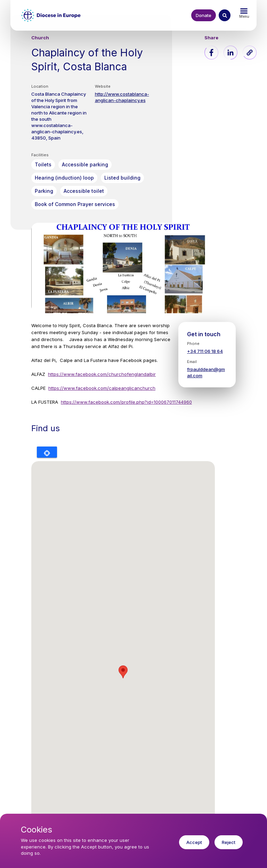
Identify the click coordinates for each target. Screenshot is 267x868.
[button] (250, 53)
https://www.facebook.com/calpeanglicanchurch (102, 388)
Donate (204, 15)
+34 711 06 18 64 (205, 351)
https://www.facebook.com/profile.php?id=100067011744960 (126, 402)
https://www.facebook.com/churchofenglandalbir (102, 374)
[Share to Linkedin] (230, 53)
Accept (194, 842)
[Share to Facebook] (211, 53)
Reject (229, 842)
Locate (47, 452)
